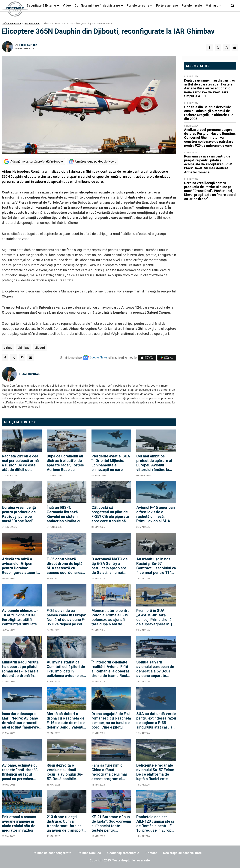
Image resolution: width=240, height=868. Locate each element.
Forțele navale (192, 6)
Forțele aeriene (167, 6)
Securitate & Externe (41, 6)
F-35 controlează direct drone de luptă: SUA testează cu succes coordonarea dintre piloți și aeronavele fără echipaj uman (65, 566)
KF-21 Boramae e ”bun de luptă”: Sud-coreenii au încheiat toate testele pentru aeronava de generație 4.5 (111, 824)
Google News (99, 357)
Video (67, 6)
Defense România (11, 24)
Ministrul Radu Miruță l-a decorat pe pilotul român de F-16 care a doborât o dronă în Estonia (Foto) (20, 669)
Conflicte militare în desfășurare (97, 6)
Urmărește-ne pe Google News (96, 162)
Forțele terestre (138, 6)
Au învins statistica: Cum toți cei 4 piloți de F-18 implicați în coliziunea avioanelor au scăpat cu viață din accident (66, 669)
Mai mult (213, 6)
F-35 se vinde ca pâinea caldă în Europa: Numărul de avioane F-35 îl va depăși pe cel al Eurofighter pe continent (66, 617)
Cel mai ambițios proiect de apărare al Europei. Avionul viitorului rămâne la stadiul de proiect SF (154, 463)
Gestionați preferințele (123, 853)
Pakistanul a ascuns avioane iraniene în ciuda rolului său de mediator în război (19, 824)
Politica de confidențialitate (52, 853)
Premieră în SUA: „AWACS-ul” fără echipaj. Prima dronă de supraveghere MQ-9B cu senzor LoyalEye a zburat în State (156, 617)
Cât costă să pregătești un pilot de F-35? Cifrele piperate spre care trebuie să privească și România (110, 514)
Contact (151, 853)
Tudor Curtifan (28, 45)
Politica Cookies (89, 853)
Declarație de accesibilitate (182, 853)
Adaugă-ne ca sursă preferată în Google (37, 162)
